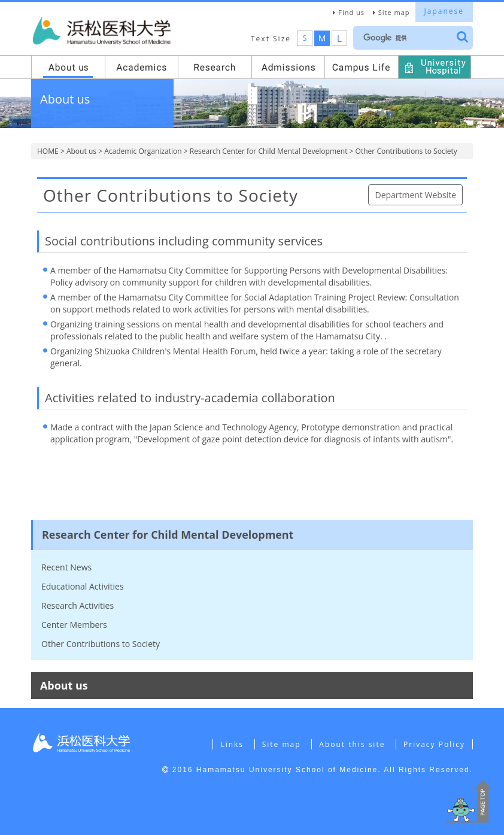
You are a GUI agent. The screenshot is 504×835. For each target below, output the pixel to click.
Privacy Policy (434, 744)
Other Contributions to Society (101, 644)
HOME (48, 151)
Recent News (66, 567)
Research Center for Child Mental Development (269, 151)
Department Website (415, 195)
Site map (394, 12)
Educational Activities (83, 586)
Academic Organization (143, 151)
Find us (351, 12)
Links (232, 744)
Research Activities (78, 605)
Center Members (74, 625)
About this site (352, 744)
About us (81, 151)
